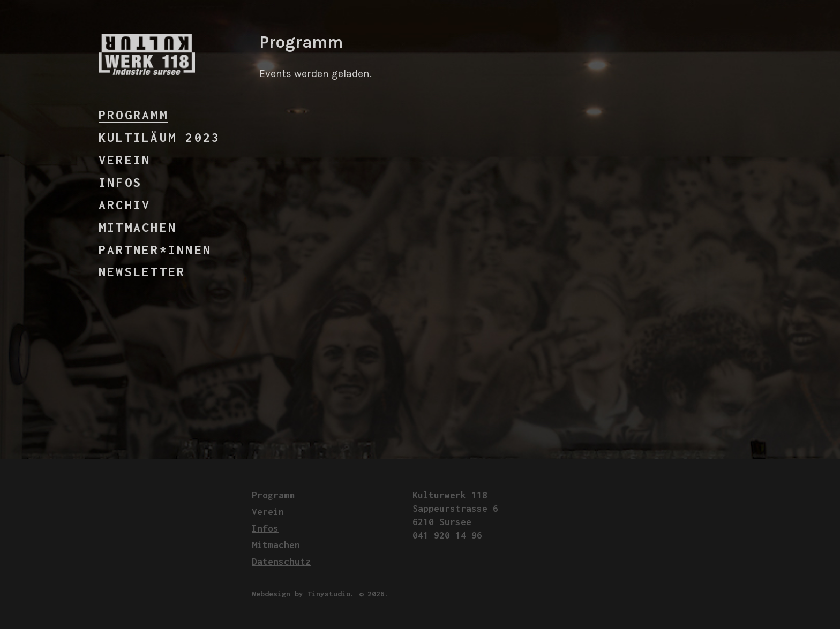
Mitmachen (138, 227)
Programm (133, 115)
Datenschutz (281, 562)
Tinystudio (329, 594)
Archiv (125, 205)
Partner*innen (155, 250)
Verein (125, 160)
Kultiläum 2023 (159, 137)
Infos (120, 182)
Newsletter (142, 272)
